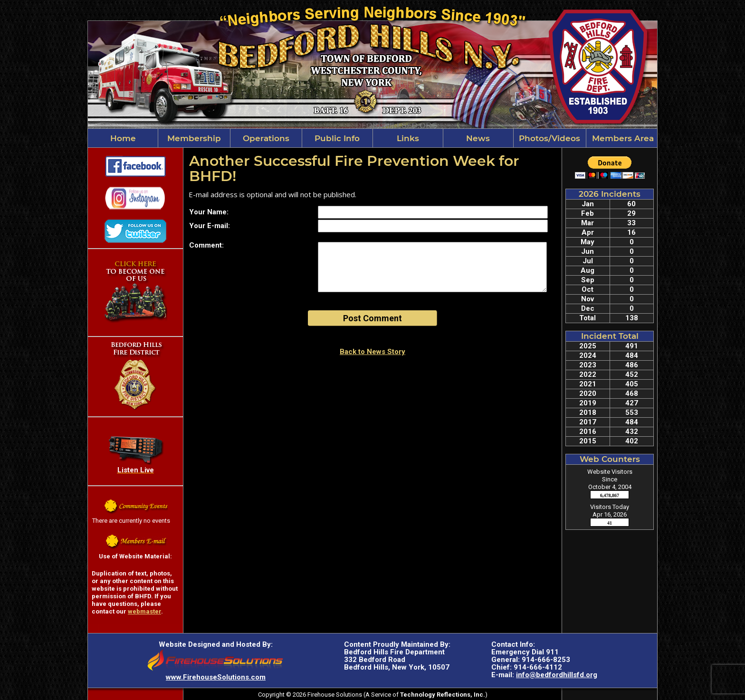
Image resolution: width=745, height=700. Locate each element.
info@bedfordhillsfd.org (557, 675)
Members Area (622, 138)
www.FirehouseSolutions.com (216, 677)
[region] (372, 138)
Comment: (206, 245)
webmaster (144, 611)
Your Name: (209, 212)
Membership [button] (194, 138)
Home (123, 138)
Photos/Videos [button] (549, 138)
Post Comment (372, 318)
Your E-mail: (210, 226)
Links (408, 138)
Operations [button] (266, 138)
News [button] (478, 138)
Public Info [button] (337, 138)
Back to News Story (372, 352)
